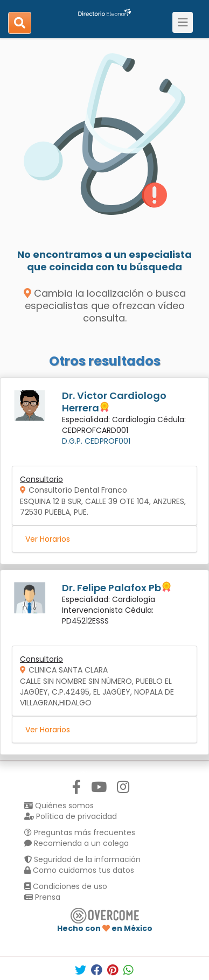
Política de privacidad (71, 816)
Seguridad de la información (82, 859)
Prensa (42, 897)
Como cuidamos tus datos (79, 870)
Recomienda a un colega (76, 843)
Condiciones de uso (66, 886)
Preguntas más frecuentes (80, 832)
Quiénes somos (59, 806)
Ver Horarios (48, 539)
